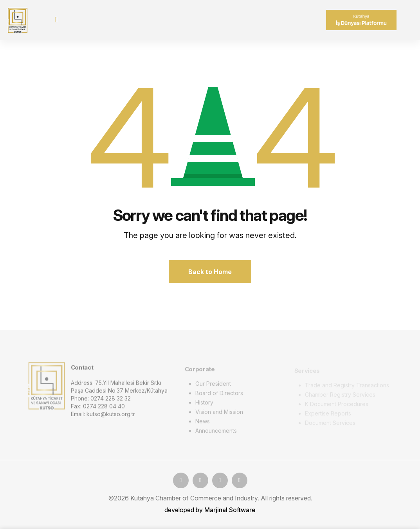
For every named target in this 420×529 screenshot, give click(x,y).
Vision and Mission (219, 413)
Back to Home (210, 272)
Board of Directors (219, 394)
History (204, 404)
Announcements (216, 432)
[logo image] (47, 387)
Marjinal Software (230, 510)
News (203, 423)
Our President (213, 385)
